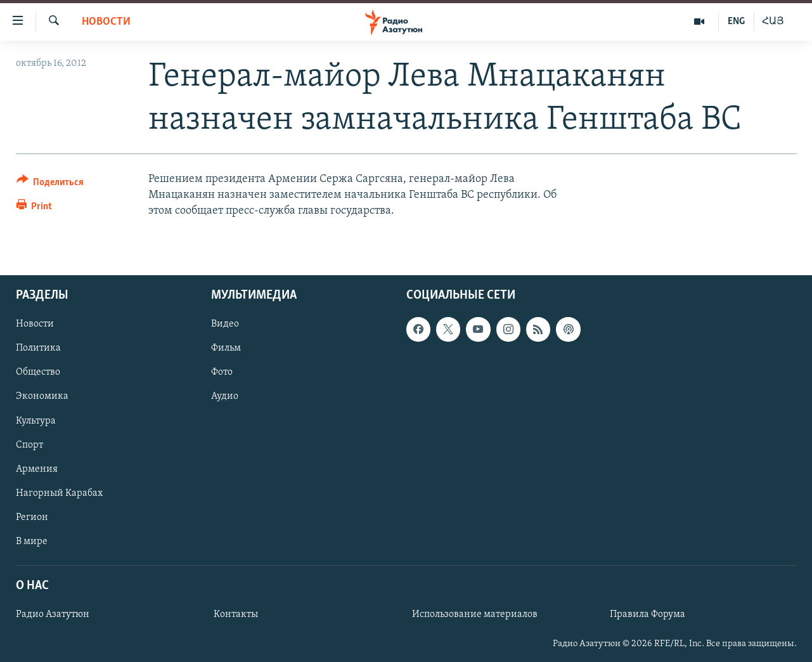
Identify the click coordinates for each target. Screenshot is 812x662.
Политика (38, 348)
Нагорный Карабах (59, 493)
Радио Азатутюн (53, 614)
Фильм (226, 348)
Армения (37, 469)
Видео (225, 324)
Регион (32, 517)
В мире (32, 541)
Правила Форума (648, 614)
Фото (222, 372)
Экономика (42, 396)
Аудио (225, 396)
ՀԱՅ (773, 22)
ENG (736, 22)
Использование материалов (475, 614)
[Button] (50, 184)
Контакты (236, 614)
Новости (106, 22)
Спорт (29, 445)
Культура (36, 420)
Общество (38, 372)
